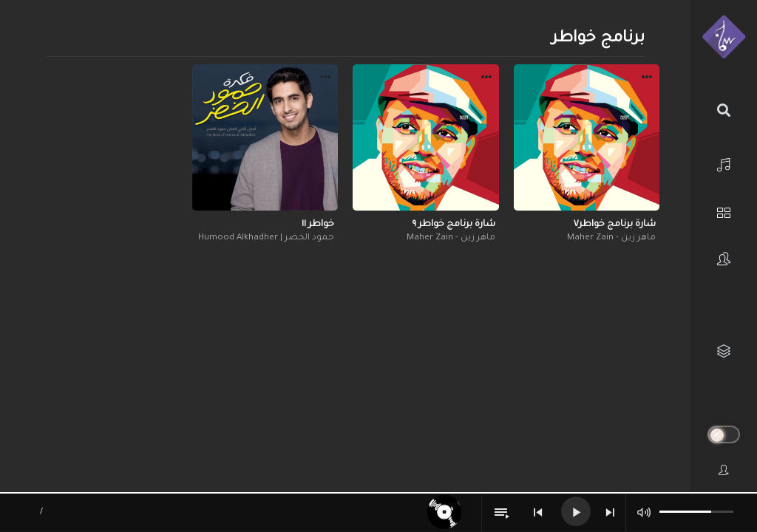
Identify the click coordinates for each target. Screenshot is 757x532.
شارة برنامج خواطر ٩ (454, 225)
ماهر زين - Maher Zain (611, 238)
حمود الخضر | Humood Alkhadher (266, 238)
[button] (647, 79)
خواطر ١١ (318, 225)
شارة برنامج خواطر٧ (615, 225)
